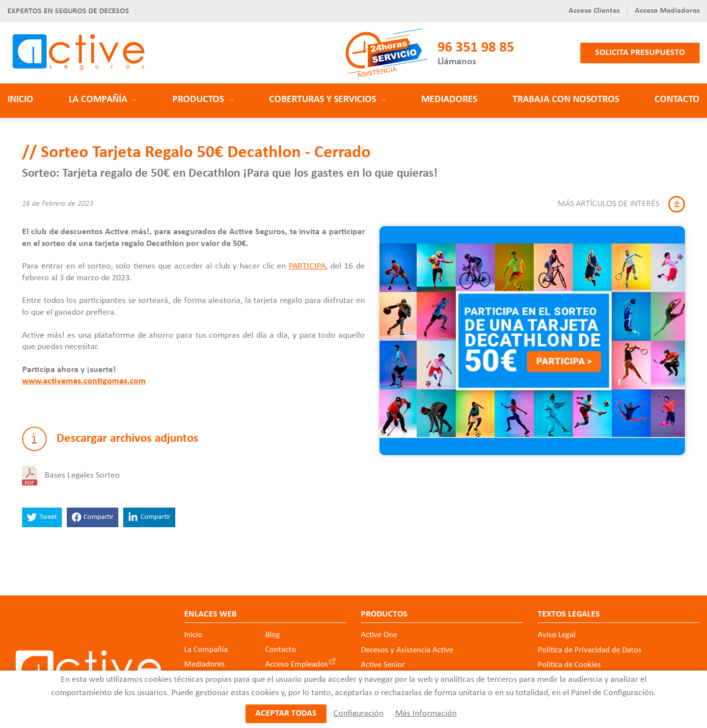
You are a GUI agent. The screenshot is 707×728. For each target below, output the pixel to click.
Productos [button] (203, 100)
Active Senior (383, 665)
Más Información (426, 714)
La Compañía (206, 650)
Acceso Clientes (594, 11)
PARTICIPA (307, 266)
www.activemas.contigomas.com (84, 381)
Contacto (677, 100)
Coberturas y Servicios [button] (327, 100)
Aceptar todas (286, 714)
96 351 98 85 (476, 48)
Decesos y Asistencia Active (407, 650)
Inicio (20, 100)
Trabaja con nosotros (566, 100)
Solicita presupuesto (640, 53)
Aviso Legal (557, 635)
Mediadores (449, 100)
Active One (379, 635)
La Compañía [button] (103, 100)
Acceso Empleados (297, 664)
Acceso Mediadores (667, 11)
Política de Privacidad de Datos (590, 650)
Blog (272, 635)
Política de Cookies (569, 665)
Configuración (358, 714)
